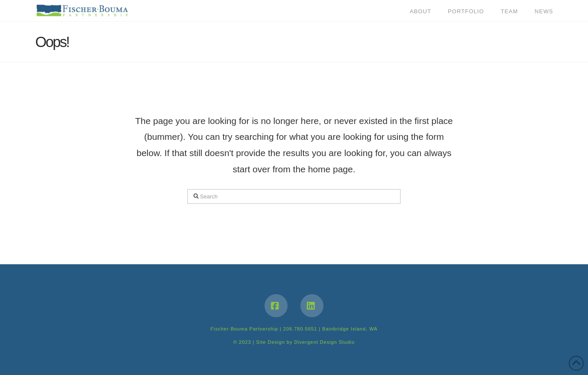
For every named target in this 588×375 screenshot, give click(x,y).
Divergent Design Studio (324, 342)
